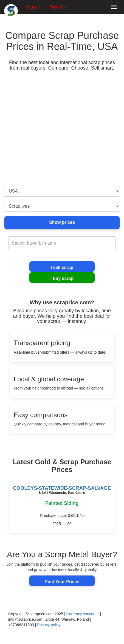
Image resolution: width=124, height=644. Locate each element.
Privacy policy (49, 625)
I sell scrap (62, 267)
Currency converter (83, 614)
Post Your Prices (62, 582)
